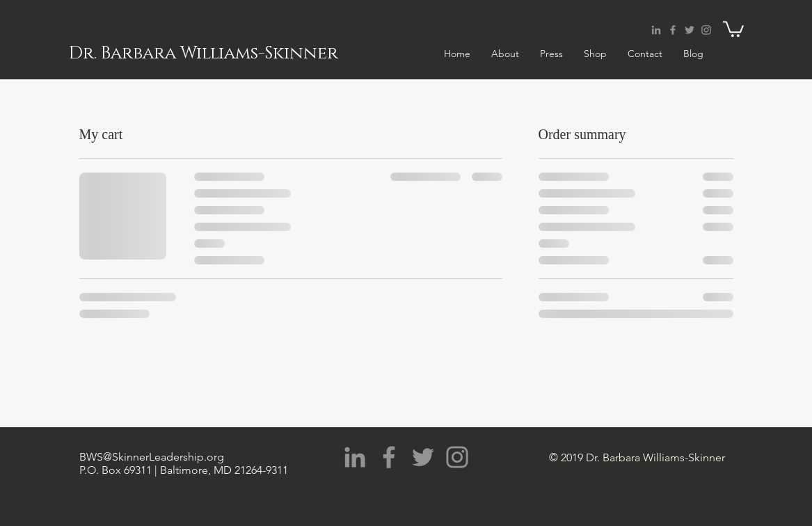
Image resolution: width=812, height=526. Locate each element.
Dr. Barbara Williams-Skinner (204, 53)
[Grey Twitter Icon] (690, 30)
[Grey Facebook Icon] (673, 30)
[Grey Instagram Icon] (706, 30)
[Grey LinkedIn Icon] (656, 30)
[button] (733, 28)
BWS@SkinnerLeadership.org (152, 457)
